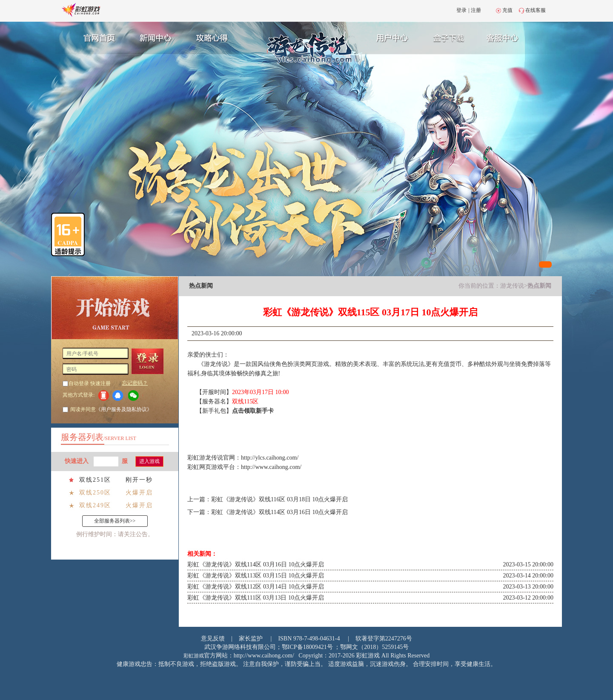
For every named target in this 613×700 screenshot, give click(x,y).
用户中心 (392, 37)
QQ (119, 396)
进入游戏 (149, 461)
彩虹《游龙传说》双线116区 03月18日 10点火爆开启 (279, 499)
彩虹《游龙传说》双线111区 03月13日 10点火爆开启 (256, 598)
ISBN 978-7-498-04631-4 (309, 639)
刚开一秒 (139, 480)
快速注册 (100, 383)
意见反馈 (213, 639)
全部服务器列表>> (115, 521)
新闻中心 (155, 37)
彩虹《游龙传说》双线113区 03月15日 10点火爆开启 (256, 576)
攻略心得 (213, 37)
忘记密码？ (135, 383)
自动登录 (79, 383)
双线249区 (95, 505)
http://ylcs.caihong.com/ (270, 458)
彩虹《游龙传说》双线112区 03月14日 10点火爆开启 (256, 587)
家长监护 (251, 639)
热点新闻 (539, 286)
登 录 (150, 361)
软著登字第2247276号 (384, 639)
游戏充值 (451, 37)
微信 (136, 396)
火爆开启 (139, 493)
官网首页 (96, 37)
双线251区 (95, 480)
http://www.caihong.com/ (271, 467)
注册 (476, 10)
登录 (461, 10)
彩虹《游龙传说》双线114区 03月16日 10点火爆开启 (279, 512)
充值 (507, 10)
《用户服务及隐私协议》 (124, 409)
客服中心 (509, 37)
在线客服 (536, 10)
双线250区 (95, 493)
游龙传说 (512, 286)
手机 (103, 396)
